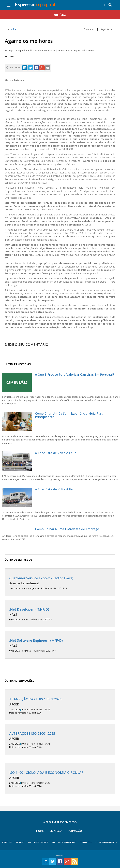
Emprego (56, 831)
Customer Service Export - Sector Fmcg (41, 578)
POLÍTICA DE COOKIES (38, 842)
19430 (60, 779)
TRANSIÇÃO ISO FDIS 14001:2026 (35, 699)
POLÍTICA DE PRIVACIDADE (64, 842)
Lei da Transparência (106, 842)
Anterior (89, 29)
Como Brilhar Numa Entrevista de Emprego (67, 529)
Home (40, 831)
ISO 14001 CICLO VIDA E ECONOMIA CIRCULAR (46, 773)
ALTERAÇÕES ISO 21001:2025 (32, 733)
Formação (75, 831)
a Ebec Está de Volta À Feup (56, 453)
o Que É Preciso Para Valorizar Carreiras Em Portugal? (75, 374)
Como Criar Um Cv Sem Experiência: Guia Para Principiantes (69, 415)
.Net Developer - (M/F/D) (29, 609)
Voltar (12, 29)
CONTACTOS (86, 842)
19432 (60, 706)
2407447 (60, 645)
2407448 (60, 614)
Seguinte (106, 29)
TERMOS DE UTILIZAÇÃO (13, 842)
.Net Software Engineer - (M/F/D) (36, 640)
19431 (60, 740)
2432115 (60, 583)
